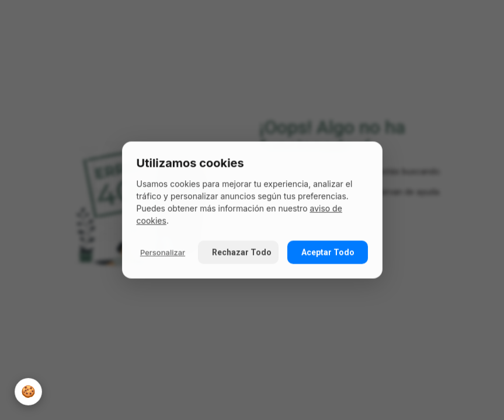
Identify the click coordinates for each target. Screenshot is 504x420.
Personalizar (163, 252)
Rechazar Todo (241, 253)
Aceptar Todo (328, 253)
